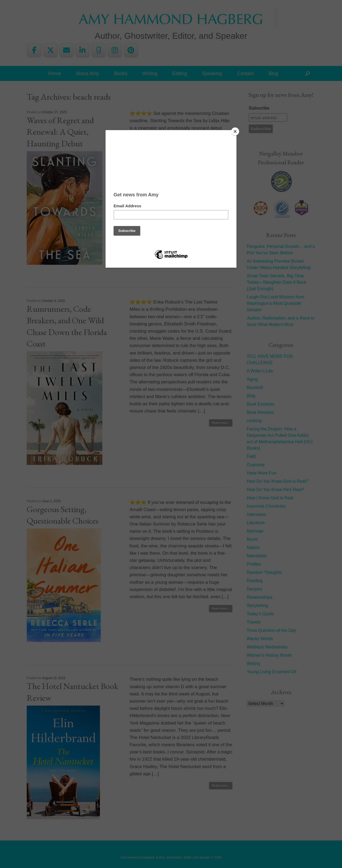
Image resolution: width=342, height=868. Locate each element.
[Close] (235, 131)
